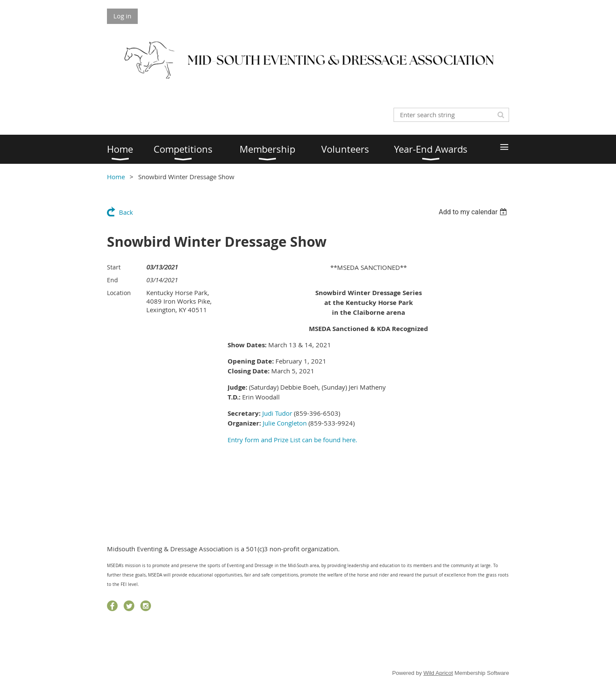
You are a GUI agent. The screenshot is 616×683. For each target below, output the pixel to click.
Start (114, 267)
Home (116, 177)
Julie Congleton (285, 423)
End (113, 280)
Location (119, 293)
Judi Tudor (277, 413)
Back (126, 212)
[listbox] (474, 212)
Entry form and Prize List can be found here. (292, 440)
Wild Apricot (438, 673)
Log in (122, 16)
